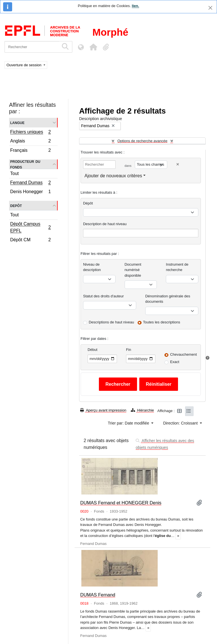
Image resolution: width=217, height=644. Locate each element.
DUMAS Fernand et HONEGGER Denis (121, 503)
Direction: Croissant (181, 423)
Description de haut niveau (105, 224)
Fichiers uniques (30, 133)
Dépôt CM (30, 240)
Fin (129, 350)
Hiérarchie (142, 410)
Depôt (16, 205)
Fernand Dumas (30, 183)
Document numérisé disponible (133, 270)
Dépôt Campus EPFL (30, 227)
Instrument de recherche (177, 267)
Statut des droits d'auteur (103, 296)
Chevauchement (184, 354)
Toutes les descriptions (162, 322)
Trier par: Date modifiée (129, 423)
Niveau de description (92, 267)
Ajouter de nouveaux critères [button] (113, 176)
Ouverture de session (24, 65)
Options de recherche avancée (142, 141)
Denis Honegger (30, 192)
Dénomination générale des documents (168, 299)
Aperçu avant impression (103, 410)
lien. (135, 6)
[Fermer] (210, 8)
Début (93, 350)
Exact (175, 362)
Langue (17, 122)
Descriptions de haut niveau (111, 322)
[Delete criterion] (178, 164)
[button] (93, 47)
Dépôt (88, 203)
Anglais (30, 142)
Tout (14, 173)
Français (30, 151)
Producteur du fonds (25, 164)
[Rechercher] (32, 47)
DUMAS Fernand (98, 595)
